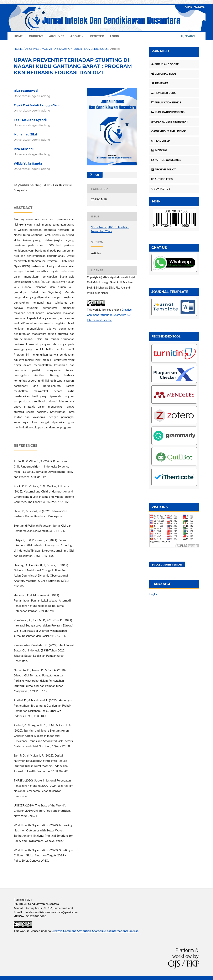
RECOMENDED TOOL (166, 336)
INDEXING (159, 150)
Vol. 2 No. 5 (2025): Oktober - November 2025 (75, 49)
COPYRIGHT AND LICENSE (169, 131)
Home (18, 36)
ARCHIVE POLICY (164, 170)
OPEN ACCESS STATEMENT (170, 122)
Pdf (96, 175)
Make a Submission (167, 564)
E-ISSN (156, 201)
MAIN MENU (160, 51)
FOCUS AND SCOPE (165, 64)
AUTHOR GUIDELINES (166, 160)
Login (115, 36)
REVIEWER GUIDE (164, 93)
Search (189, 36)
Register (97, 36)
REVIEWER (160, 83)
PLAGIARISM (161, 141)
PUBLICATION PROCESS (168, 112)
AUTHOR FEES (162, 179)
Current (36, 36)
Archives (57, 36)
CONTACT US (161, 189)
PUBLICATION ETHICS (166, 103)
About (76, 36)
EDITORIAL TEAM (164, 74)
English (154, 594)
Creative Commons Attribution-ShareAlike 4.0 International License (109, 315)
